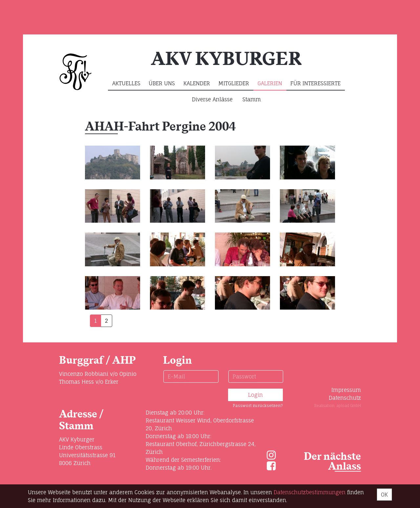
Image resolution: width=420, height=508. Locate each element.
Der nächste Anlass (332, 462)
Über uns (162, 83)
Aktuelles (126, 83)
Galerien (270, 83)
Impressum (346, 390)
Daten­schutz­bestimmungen (310, 492)
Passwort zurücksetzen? (258, 406)
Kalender (197, 83)
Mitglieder (234, 83)
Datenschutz (345, 398)
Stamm (252, 99)
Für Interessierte (315, 83)
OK (384, 495)
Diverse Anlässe (212, 99)
